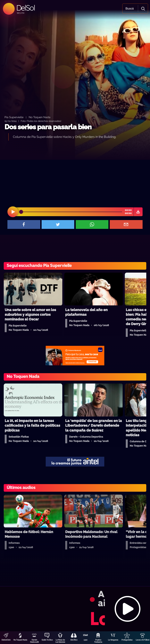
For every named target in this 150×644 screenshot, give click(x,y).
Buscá (129, 9)
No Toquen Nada (20, 640)
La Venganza (113, 640)
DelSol (25, 8)
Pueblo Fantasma (98, 641)
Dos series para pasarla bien (48, 127)
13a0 (86, 640)
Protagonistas (127, 640)
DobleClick (6, 640)
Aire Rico (74, 640)
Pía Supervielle (14, 117)
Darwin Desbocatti (34, 641)
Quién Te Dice (47, 640)
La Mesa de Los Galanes (60, 641)
